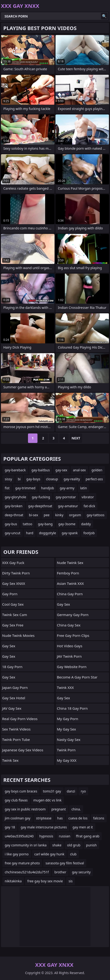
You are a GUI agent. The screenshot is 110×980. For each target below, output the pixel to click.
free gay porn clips (73, 635)
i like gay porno (17, 854)
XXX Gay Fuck (13, 563)
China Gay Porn (70, 594)
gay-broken (14, 506)
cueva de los (78, 818)
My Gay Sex (66, 729)
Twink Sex (10, 760)
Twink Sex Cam (15, 615)
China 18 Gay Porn (72, 708)
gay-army (67, 488)
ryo (83, 791)
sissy (8, 479)
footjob (89, 533)
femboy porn (68, 573)
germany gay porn (73, 615)
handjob (47, 488)
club (73, 854)
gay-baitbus (41, 470)
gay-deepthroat (40, 506)
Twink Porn (66, 750)
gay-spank (70, 533)
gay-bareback (15, 470)
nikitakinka (13, 881)
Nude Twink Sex (70, 563)
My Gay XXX (67, 760)
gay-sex (61, 470)
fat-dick (89, 506)
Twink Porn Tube (16, 739)
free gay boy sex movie (45, 881)
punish (91, 845)
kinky (59, 515)
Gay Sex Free (13, 625)
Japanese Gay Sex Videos (23, 750)
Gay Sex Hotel (14, 698)
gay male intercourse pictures (44, 827)
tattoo (27, 524)
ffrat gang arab (88, 836)
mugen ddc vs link (47, 800)
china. (76, 809)
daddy (86, 524)
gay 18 (10, 827)
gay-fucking (41, 497)
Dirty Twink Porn (16, 573)
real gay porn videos (20, 719)
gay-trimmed (25, 488)
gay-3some (67, 524)
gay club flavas (16, 800)
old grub (74, 845)
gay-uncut (13, 533)
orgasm (75, 515)
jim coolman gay (18, 818)
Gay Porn (10, 594)
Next (76, 438)
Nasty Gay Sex (69, 739)
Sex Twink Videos (16, 729)
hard (30, 533)
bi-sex (33, 515)
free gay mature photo (22, 863)
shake (57, 845)
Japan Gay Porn (15, 687)
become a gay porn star (77, 677)
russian (64, 836)
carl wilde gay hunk (49, 854)
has (60, 818)
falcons (99, 818)
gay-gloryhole (15, 497)
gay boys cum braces (21, 791)
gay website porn (72, 667)
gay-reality (72, 479)
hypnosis (46, 836)
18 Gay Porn (12, 667)
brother (60, 872)
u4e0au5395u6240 (19, 836)
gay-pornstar (66, 497)
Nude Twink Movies (18, 635)
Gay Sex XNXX (14, 583)
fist (7, 488)
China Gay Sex (69, 625)
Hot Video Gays (70, 646)
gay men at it (83, 827)
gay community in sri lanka (26, 845)
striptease (44, 818)
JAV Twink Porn (69, 656)
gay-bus (11, 524)
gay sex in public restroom (25, 809)
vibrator (88, 497)
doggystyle (47, 533)
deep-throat (14, 515)
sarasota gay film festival (65, 863)
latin (84, 488)
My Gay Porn (68, 719)
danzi (71, 791)
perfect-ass (94, 479)
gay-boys (33, 479)
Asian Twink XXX (70, 583)
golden (97, 470)
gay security (81, 872)
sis (71, 881)
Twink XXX (65, 687)
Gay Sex (9, 646)
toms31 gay (52, 791)
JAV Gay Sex (12, 708)
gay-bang (45, 524)
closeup (52, 479)
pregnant (59, 809)
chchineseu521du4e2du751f (27, 872)
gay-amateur (68, 506)
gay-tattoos (96, 515)
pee (47, 515)
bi (19, 479)
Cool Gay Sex (13, 604)
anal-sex (79, 470)
